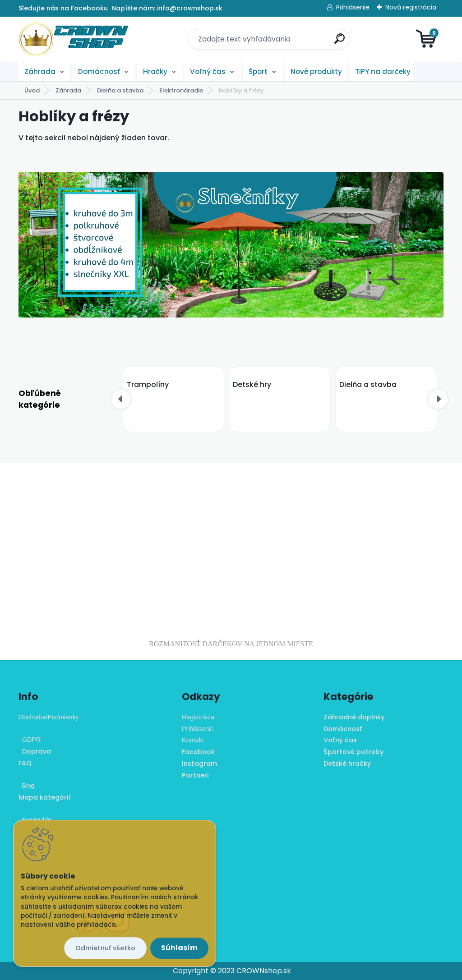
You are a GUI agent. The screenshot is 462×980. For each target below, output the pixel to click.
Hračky (155, 71)
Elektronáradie (181, 90)
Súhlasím (179, 948)
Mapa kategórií (45, 797)
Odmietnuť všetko (105, 948)
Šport (258, 71)
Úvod (32, 90)
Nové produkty (316, 71)
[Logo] (74, 39)
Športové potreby (353, 752)
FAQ (25, 763)
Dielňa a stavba (120, 90)
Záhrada (40, 71)
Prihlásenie (353, 7)
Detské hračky (347, 764)
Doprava (35, 751)
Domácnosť (99, 71)
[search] (340, 42)
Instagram (199, 764)
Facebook (198, 752)
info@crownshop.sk (190, 8)
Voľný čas (208, 71)
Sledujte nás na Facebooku (63, 8)
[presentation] (121, 399)
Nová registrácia (411, 7)
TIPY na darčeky (383, 71)
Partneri (195, 775)
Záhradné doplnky (354, 717)
